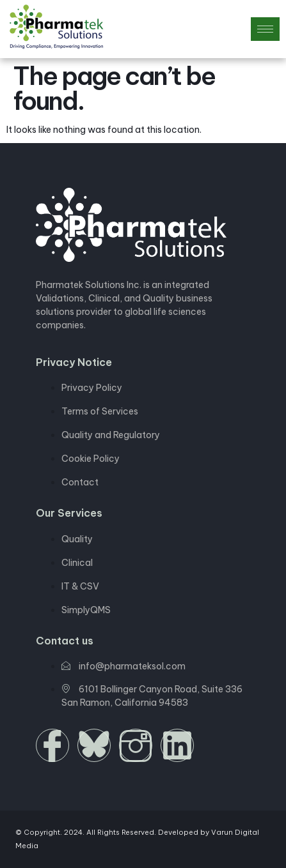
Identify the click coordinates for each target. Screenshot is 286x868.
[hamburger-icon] (265, 29)
